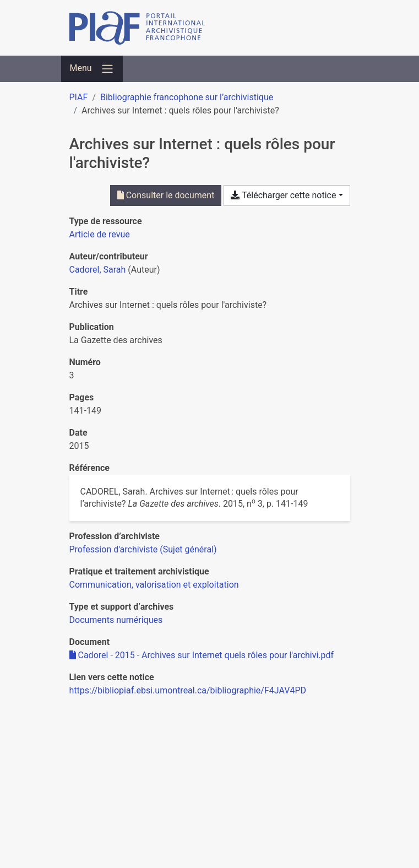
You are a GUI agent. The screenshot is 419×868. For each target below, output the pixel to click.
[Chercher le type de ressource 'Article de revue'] (100, 234)
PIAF (79, 97)
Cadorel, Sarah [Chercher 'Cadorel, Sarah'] (98, 270)
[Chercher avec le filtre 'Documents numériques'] (116, 620)
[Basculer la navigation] (92, 69)
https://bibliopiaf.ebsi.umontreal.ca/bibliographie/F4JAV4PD (188, 690)
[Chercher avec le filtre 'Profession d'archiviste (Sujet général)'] (143, 549)
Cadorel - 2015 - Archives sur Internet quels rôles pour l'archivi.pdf (202, 655)
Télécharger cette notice (283, 195)
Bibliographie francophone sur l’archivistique (187, 97)
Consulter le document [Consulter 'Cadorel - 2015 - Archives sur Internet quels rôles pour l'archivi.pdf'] (166, 195)
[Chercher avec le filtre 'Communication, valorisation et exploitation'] (154, 585)
